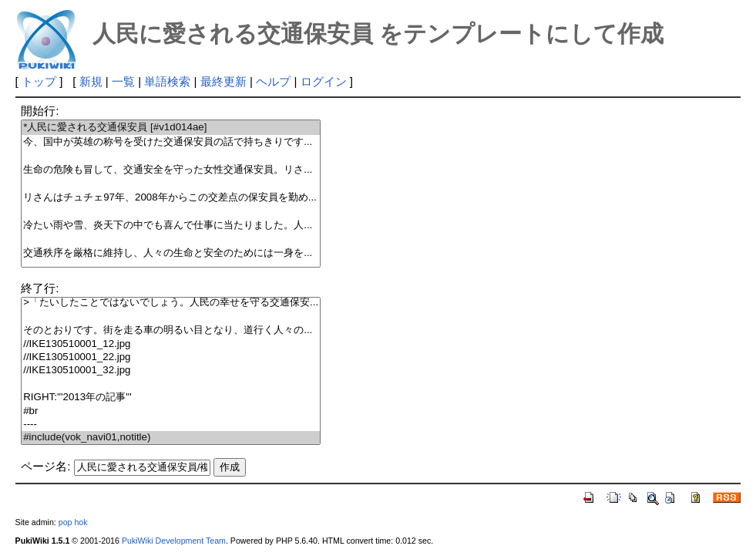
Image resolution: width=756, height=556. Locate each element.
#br (171, 411)
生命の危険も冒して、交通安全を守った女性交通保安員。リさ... (171, 170)
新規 (91, 81)
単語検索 (167, 81)
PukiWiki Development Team (174, 541)
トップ (39, 81)
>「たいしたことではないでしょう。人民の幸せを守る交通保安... (171, 303)
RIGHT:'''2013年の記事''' (171, 398)
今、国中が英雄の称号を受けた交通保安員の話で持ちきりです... (171, 142)
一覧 (123, 81)
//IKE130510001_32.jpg (171, 371)
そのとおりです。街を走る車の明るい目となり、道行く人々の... (171, 330)
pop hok (73, 522)
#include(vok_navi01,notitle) (171, 438)
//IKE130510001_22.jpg (171, 357)
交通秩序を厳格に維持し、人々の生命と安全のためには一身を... (171, 253)
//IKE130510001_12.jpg (171, 344)
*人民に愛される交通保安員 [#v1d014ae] (171, 128)
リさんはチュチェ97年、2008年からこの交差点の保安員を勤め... (171, 198)
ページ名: (45, 466)
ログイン (324, 81)
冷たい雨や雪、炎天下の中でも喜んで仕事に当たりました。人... (171, 226)
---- (171, 425)
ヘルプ (273, 81)
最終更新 (223, 81)
